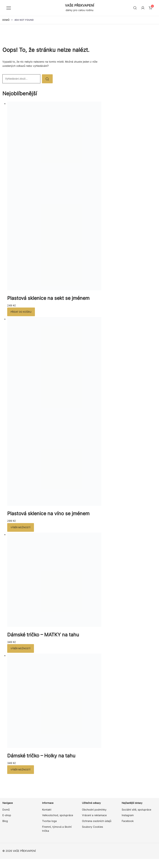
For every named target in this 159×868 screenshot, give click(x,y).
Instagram (128, 816)
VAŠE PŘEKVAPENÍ (79, 5)
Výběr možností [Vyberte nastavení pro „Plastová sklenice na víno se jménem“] (20, 527)
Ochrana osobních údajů (97, 821)
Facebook (128, 821)
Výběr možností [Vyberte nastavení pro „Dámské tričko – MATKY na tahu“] (20, 649)
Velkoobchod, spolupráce (58, 816)
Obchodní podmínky (94, 810)
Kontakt (47, 810)
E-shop (7, 816)
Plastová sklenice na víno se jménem (48, 514)
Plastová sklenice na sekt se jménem (48, 298)
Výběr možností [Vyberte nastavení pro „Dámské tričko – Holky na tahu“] (20, 770)
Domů (6, 810)
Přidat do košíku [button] (21, 312)
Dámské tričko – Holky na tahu (41, 756)
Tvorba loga (49, 821)
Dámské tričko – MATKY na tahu (43, 635)
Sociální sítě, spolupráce (136, 810)
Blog (5, 821)
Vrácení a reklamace (94, 816)
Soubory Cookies (92, 827)
